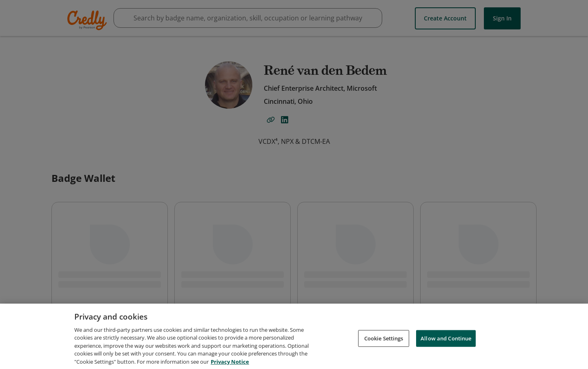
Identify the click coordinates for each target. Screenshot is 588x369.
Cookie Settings (384, 341)
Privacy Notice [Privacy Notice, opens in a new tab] (230, 365)
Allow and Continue (446, 341)
